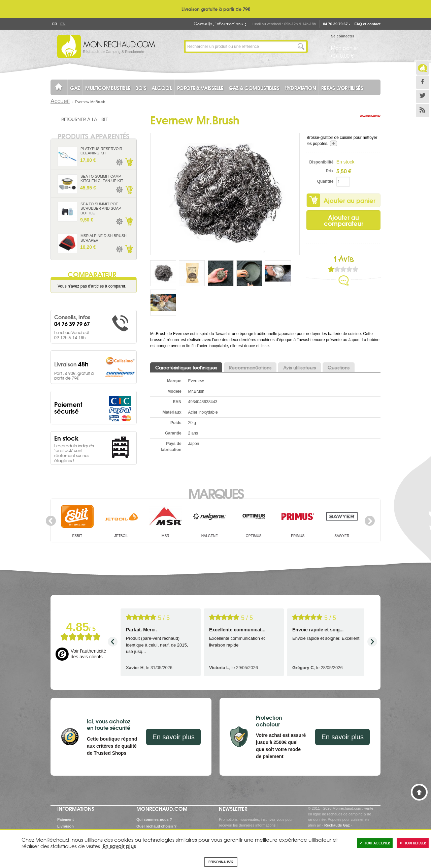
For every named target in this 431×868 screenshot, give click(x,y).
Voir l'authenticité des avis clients (88, 654)
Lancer (301, 47)
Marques (216, 493)
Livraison (65, 826)
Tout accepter (375, 843)
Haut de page (419, 792)
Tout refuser (413, 843)
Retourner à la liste (85, 119)
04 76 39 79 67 (335, 24)
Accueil (60, 101)
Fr (55, 24)
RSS (423, 111)
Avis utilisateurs (300, 367)
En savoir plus (173, 737)
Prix (330, 171)
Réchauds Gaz (337, 825)
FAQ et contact (367, 24)
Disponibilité (321, 162)
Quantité (325, 181)
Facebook (423, 82)
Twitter (423, 96)
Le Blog (423, 68)
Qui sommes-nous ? (154, 819)
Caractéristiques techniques (186, 367)
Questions (339, 367)
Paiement (65, 819)
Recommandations (250, 367)
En (63, 24)
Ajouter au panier (350, 200)
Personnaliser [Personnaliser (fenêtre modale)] (221, 862)
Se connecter (343, 36)
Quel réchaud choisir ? (156, 826)
